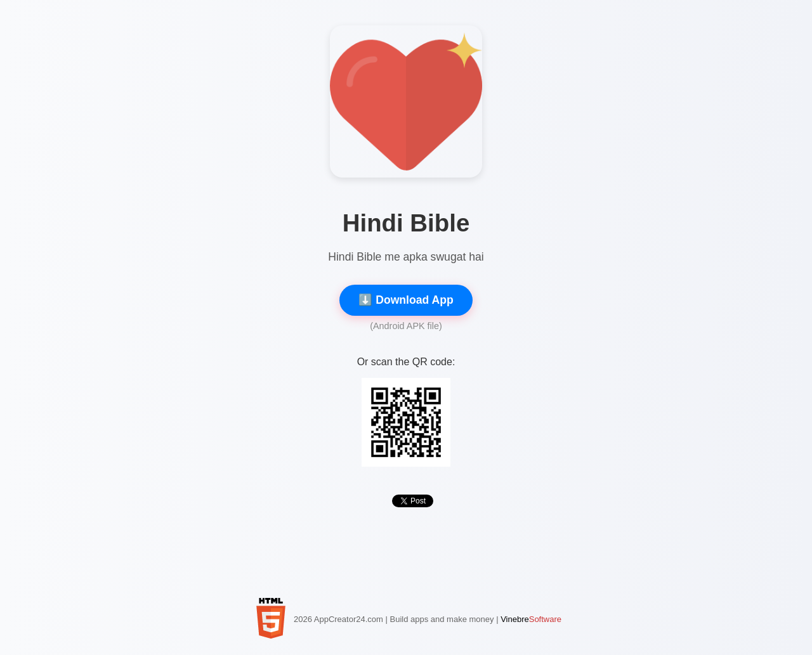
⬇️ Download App (406, 300)
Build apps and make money (442, 619)
